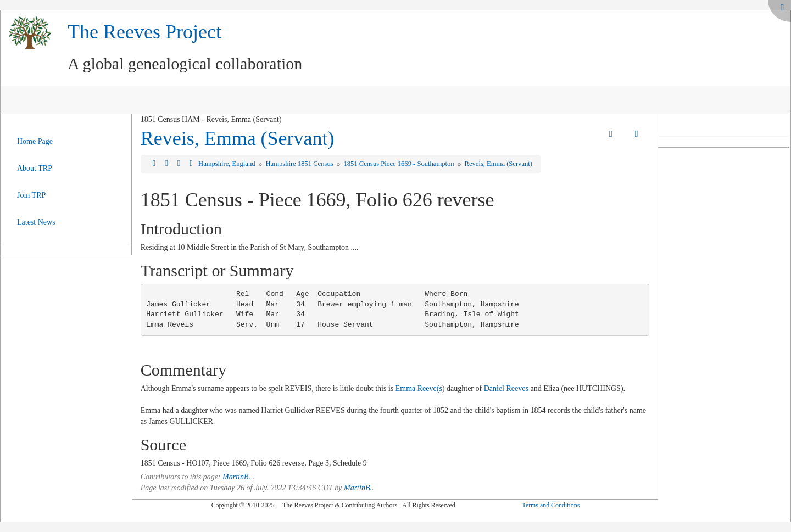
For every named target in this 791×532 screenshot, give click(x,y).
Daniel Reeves (506, 388)
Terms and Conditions (551, 505)
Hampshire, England (228, 164)
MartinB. (236, 477)
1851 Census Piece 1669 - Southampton (399, 164)
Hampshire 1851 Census (300, 164)
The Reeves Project (144, 32)
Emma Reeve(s (419, 388)
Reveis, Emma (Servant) (238, 138)
